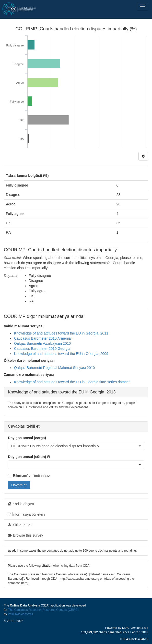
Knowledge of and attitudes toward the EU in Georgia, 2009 (61, 354)
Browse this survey (25, 535)
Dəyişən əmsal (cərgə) (27, 438)
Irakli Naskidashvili (20, 614)
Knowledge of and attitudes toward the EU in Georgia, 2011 (61, 333)
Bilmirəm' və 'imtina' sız (29, 476)
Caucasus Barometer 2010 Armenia (42, 338)
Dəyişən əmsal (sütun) (27, 457)
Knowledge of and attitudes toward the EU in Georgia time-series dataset (72, 382)
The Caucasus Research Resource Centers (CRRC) (43, 610)
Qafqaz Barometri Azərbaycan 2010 (42, 343)
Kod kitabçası (21, 504)
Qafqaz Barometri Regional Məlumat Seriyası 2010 (54, 368)
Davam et (19, 485)
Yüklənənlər (20, 525)
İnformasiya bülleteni (26, 514)
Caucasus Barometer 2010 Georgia (42, 349)
